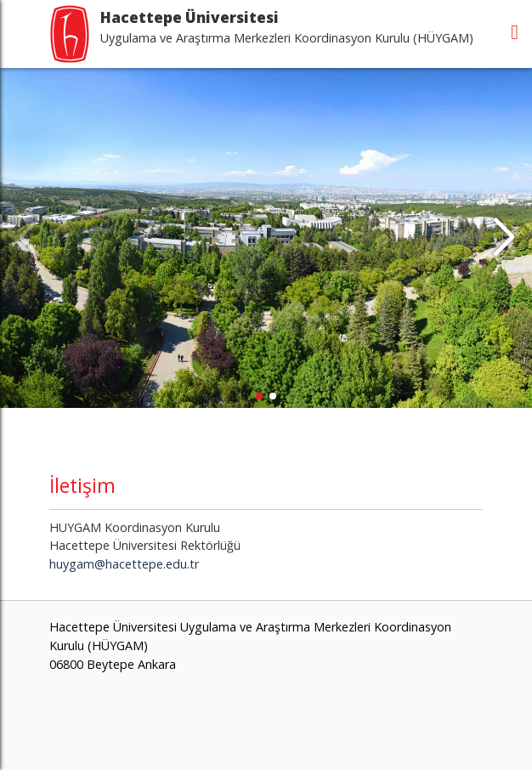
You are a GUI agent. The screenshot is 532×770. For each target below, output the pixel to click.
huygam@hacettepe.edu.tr (124, 564)
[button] (504, 238)
